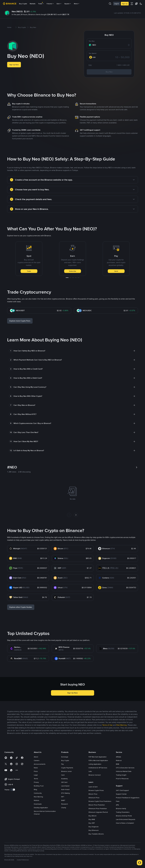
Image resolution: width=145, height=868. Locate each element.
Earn (59, 4)
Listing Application (95, 764)
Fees (118, 801)
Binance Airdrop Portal (124, 816)
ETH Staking (65, 793)
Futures (50, 4)
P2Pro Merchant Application (98, 760)
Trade (29, 271)
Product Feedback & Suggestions (128, 798)
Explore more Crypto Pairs (20, 321)
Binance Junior (66, 771)
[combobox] (94, 57)
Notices (37, 800)
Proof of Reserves (122, 779)
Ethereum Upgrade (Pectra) (98, 812)
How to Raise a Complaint (125, 823)
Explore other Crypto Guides (21, 607)
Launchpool (65, 786)
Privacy (36, 782)
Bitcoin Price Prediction (97, 805)
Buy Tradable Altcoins (96, 834)
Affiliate (118, 757)
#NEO (12, 467)
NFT (63, 797)
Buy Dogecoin (94, 827)
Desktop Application (41, 808)
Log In (117, 4)
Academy (64, 779)
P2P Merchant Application (98, 757)
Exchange (65, 757)
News (36, 768)
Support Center (121, 794)
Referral (119, 760)
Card (63, 775)
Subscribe (73, 271)
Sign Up (125, 4)
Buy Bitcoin (93, 816)
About (36, 757)
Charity (64, 808)
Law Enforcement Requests (126, 819)
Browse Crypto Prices (96, 790)
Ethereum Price (94, 798)
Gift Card (64, 782)
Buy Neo (109, 72)
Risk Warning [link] (121, 725)
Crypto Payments (67, 768)
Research (65, 804)
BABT (63, 800)
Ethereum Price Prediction (98, 808)
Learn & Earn (93, 787)
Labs (90, 771)
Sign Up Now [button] (14, 65)
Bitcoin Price (93, 794)
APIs (117, 805)
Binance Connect (95, 775)
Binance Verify (121, 808)
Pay (62, 764)
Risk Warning (38, 797)
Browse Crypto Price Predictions (100, 801)
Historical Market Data (124, 771)
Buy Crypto (23, 4)
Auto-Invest (65, 789)
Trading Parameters (123, 812)
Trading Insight (121, 775)
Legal (36, 775)
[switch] (13, 790)
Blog (35, 789)
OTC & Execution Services (125, 768)
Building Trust (39, 786)
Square (68, 4)
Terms (36, 779)
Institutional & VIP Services (98, 768)
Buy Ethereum (94, 830)
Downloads (38, 804)
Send (116, 271)
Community (38, 793)
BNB (118, 764)
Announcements (40, 764)
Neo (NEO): (17, 11)
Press (36, 771)
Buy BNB (92, 819)
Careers (37, 760)
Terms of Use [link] (107, 725)
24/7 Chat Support (122, 790)
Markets (33, 4)
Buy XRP (92, 823)
